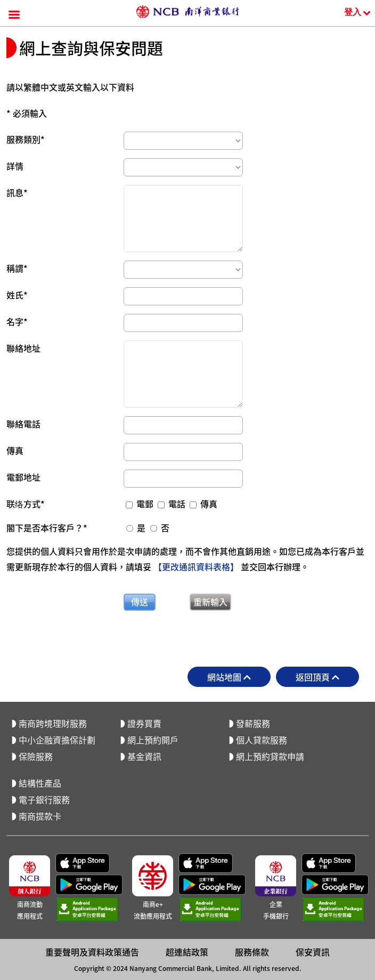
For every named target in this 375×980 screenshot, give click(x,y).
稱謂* (17, 268)
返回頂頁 (317, 677)
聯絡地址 (23, 348)
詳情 (15, 166)
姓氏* (17, 295)
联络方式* (26, 504)
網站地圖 (229, 677)
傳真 (15, 450)
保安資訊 (313, 784)
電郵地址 (23, 477)
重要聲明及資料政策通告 (92, 784)
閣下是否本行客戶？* (47, 528)
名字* (17, 321)
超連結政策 (187, 784)
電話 (173, 504)
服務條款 (252, 784)
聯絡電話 (23, 424)
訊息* (17, 192)
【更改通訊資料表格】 (196, 566)
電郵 (141, 504)
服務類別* (26, 139)
